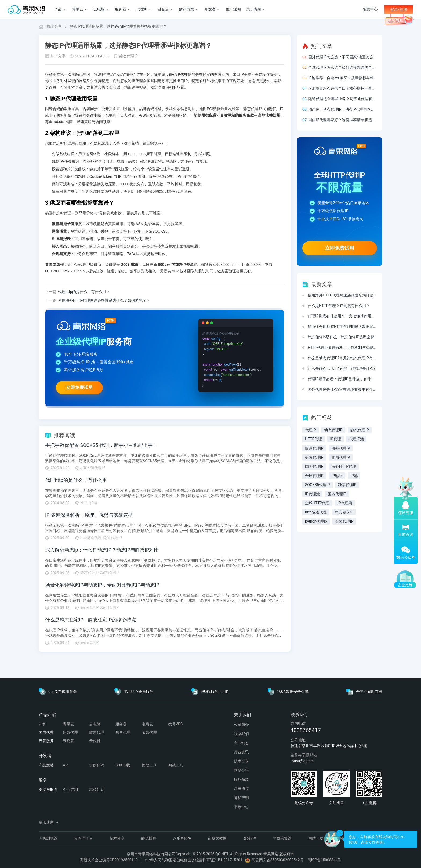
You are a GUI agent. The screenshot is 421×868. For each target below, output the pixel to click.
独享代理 (123, 732)
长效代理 (149, 732)
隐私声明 (241, 798)
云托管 (68, 741)
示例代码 (97, 765)
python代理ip (316, 521)
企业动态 (241, 743)
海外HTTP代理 (344, 466)
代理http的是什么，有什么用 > (77, 292)
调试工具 (176, 765)
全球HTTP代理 (317, 503)
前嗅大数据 (217, 838)
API (66, 765)
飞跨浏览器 (48, 838)
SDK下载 (123, 765)
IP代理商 (345, 503)
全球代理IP (314, 476)
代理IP (311, 430)
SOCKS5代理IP (317, 485)
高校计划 (97, 790)
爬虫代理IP (341, 457)
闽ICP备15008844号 (324, 860)
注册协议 (241, 789)
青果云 (68, 724)
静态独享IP (344, 512)
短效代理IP (314, 457)
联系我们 (241, 734)
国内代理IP (337, 494)
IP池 (354, 476)
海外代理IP (341, 448)
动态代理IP (333, 430)
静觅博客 (149, 838)
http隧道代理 (316, 512)
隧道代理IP (314, 448)
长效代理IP (344, 521)
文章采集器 (282, 838)
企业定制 (70, 790)
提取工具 (149, 765)
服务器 (121, 724)
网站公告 (241, 770)
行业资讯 (241, 752)
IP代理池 (312, 494)
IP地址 (337, 476)
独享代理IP (347, 485)
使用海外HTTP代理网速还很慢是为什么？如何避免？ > (97, 301)
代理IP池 (356, 439)
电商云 (147, 724)
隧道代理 (97, 732)
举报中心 (241, 807)
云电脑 (95, 724)
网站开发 (316, 838)
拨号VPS (175, 724)
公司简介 (241, 725)
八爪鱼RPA (182, 838)
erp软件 (250, 838)
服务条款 (241, 779)
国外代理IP (314, 466)
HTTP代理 (313, 439)
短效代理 (70, 732)
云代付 (95, 741)
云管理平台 (84, 838)
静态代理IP (128, 56)
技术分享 (54, 26)
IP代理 (335, 439)
